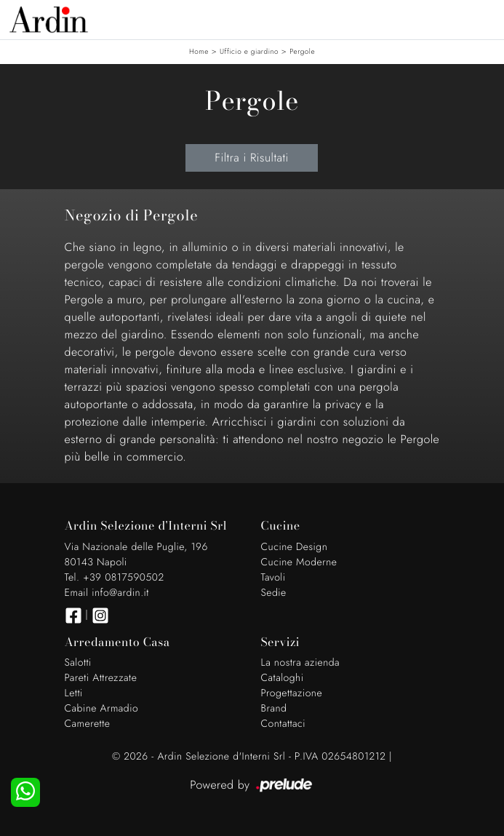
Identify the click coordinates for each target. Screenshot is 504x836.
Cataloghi (283, 678)
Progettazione (292, 693)
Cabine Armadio (102, 709)
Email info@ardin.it (107, 593)
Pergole (302, 51)
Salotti (78, 663)
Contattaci (284, 724)
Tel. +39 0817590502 (115, 578)
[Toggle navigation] (482, 18)
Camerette (88, 724)
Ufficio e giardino (249, 51)
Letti (74, 693)
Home (199, 51)
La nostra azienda (301, 663)
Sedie (274, 593)
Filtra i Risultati (251, 158)
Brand (274, 709)
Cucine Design (295, 547)
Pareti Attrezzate (101, 678)
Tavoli (273, 578)
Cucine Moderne (299, 562)
